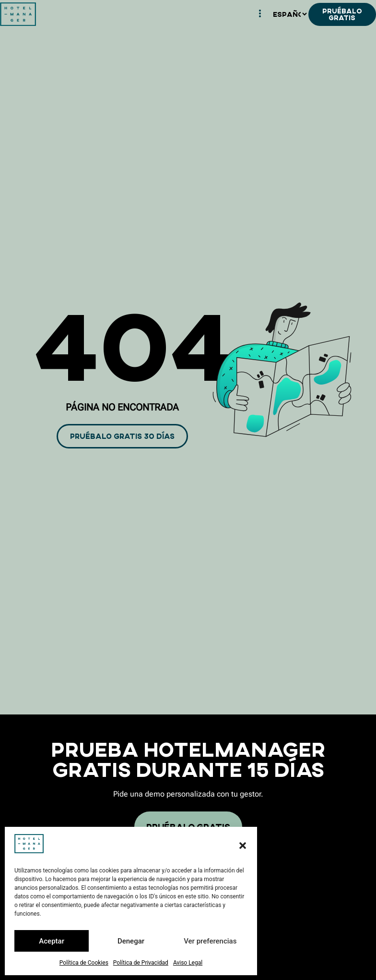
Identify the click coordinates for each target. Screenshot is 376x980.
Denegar (131, 941)
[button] (243, 846)
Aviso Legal (188, 963)
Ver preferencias (210, 941)
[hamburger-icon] (260, 14)
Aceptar (52, 941)
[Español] (290, 14)
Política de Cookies (84, 963)
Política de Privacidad (141, 963)
